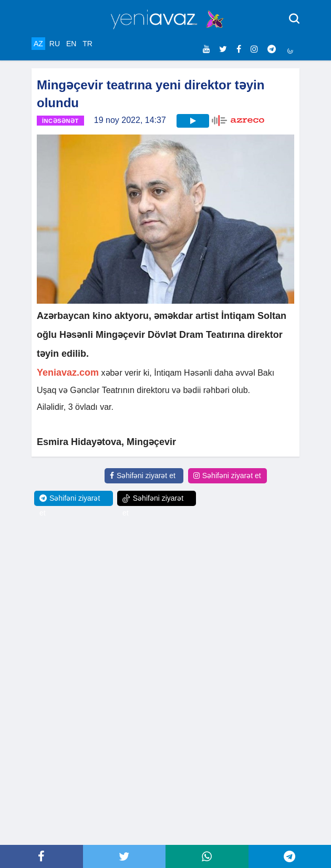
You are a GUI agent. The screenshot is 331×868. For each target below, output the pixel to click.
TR (87, 44)
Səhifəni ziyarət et (143, 476)
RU (55, 44)
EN (71, 44)
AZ (38, 44)
